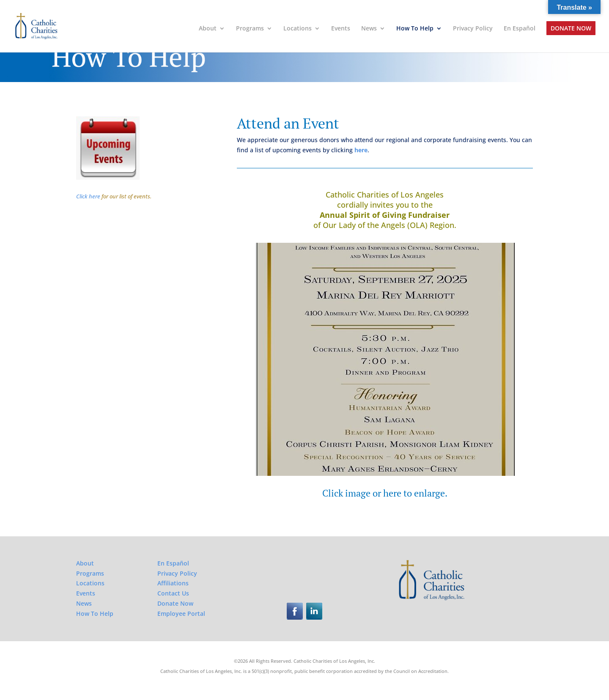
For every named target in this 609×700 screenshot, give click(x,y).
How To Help (415, 29)
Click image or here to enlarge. (385, 493)
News (369, 29)
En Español (520, 29)
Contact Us (173, 593)
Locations (298, 29)
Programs (250, 29)
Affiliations (173, 583)
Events (341, 29)
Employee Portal (181, 614)
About (208, 29)
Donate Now (571, 29)
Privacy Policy (473, 29)
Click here (88, 196)
